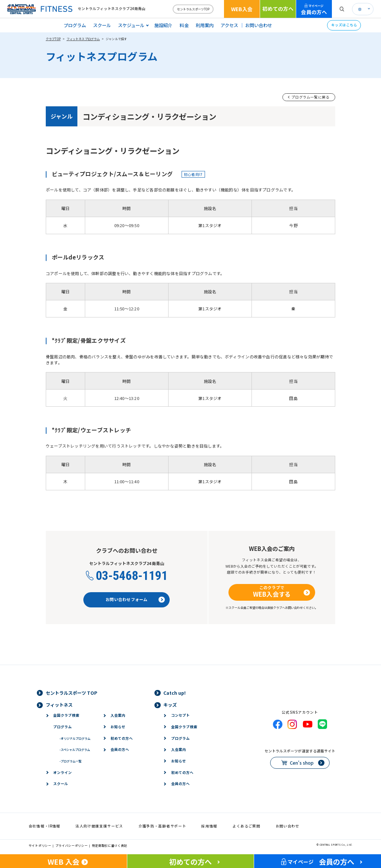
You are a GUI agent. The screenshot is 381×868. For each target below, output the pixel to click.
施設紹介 (163, 25)
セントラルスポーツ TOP (71, 693)
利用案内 (205, 25)
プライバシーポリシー (72, 845)
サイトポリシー (40, 845)
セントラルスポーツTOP (193, 9)
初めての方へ (278, 9)
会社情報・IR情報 (44, 826)
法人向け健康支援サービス (99, 826)
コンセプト (180, 715)
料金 (184, 25)
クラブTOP (53, 39)
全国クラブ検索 (66, 715)
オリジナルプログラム (75, 738)
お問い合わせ (259, 25)
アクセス (229, 25)
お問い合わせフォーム (127, 599)
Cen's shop (302, 763)
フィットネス (59, 705)
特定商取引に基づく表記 (110, 845)
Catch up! (175, 693)
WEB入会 (242, 9)
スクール (102, 25)
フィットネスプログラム (83, 39)
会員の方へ (314, 9)
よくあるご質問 (246, 826)
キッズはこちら (344, 25)
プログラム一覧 (71, 761)
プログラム (75, 25)
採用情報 (209, 826)
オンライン (63, 772)
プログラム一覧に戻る (310, 97)
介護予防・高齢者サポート (162, 826)
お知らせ (118, 727)
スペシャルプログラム (75, 749)
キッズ (170, 705)
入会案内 (118, 715)
